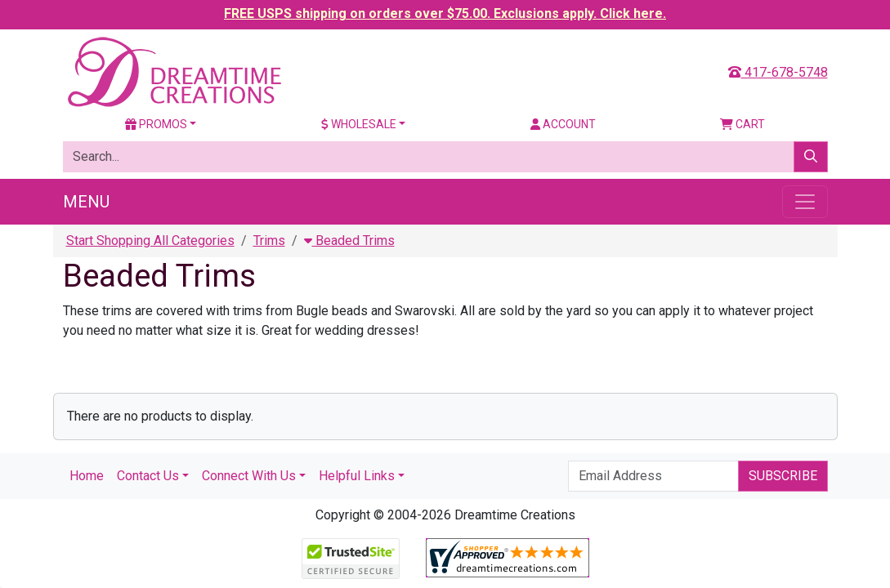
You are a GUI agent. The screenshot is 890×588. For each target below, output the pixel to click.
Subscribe (783, 476)
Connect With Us (249, 476)
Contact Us (148, 476)
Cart (742, 124)
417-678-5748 (778, 72)
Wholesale (359, 124)
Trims (269, 241)
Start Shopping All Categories (150, 241)
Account (563, 124)
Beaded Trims (349, 241)
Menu (86, 202)
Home (87, 476)
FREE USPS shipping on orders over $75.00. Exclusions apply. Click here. (445, 13)
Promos (156, 124)
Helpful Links (357, 476)
